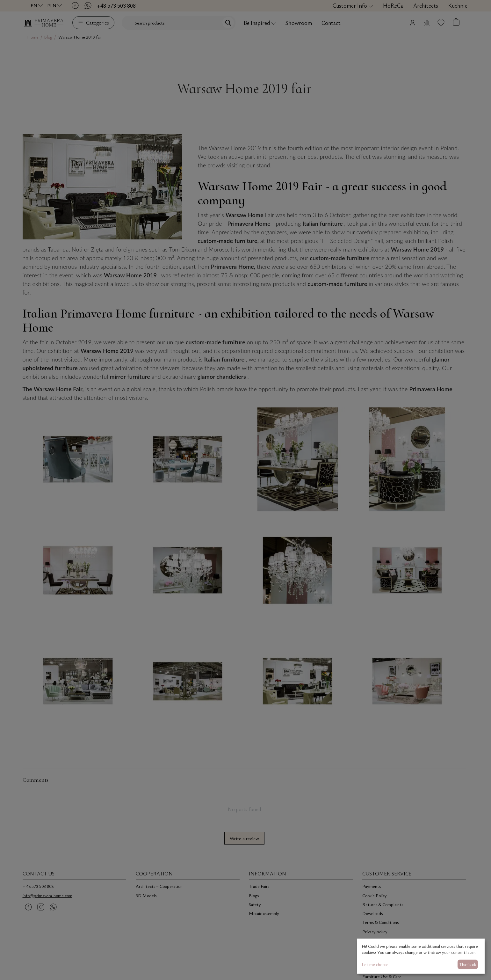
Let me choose (375, 964)
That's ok (468, 964)
